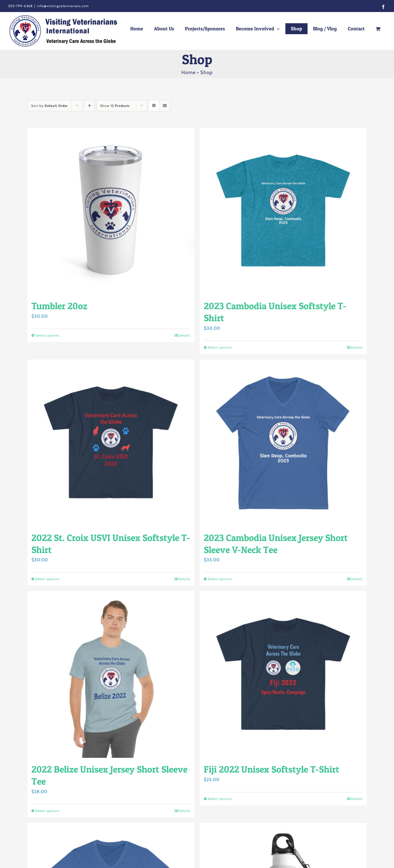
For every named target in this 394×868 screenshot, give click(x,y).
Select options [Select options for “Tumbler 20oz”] (47, 335)
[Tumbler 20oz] (111, 211)
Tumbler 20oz (59, 306)
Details (184, 335)
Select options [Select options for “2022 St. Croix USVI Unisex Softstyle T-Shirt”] (47, 579)
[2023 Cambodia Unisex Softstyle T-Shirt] (283, 211)
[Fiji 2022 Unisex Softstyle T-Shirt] (283, 674)
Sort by (50, 106)
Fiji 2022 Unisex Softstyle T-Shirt (272, 769)
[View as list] (165, 106)
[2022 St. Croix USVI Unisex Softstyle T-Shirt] (111, 443)
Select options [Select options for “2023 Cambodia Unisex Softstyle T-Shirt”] (220, 347)
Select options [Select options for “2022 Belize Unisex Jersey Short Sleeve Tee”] (47, 811)
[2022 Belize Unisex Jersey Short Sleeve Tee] (111, 674)
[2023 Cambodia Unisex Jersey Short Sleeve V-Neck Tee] (283, 443)
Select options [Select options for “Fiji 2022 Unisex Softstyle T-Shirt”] (220, 799)
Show (115, 106)
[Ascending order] (89, 106)
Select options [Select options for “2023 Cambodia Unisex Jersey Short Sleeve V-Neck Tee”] (220, 579)
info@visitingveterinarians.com (63, 6)
